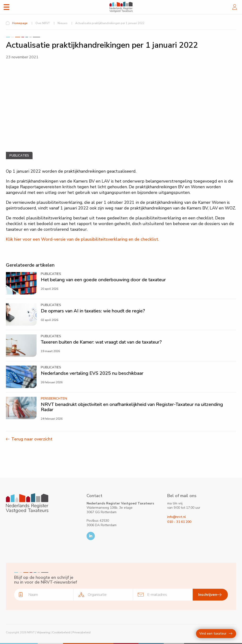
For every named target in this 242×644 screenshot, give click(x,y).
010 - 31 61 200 (179, 522)
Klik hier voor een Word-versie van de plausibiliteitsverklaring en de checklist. (82, 239)
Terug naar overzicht (32, 439)
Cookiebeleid (61, 632)
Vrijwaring (43, 632)
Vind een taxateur (216, 633)
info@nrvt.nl (177, 517)
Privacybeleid (81, 632)
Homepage (20, 23)
